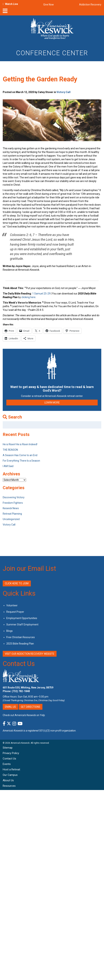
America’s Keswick (20, 743)
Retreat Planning (12, 514)
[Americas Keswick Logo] (52, 29)
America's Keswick (13, 731)
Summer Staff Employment (22, 625)
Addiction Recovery (90, 5)
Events (7, 764)
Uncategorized (11, 519)
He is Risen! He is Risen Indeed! (20, 444)
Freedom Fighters (13, 503)
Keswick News (11, 508)
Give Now (49, 5)
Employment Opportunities (22, 618)
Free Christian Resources (21, 637)
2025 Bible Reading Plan (20, 644)
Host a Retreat (11, 769)
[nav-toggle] (5, 12)
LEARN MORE (52, 403)
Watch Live (12, 4)
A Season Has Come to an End (20, 455)
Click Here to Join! (17, 583)
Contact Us (19, 664)
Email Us (10, 707)
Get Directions (31, 707)
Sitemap (8, 748)
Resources (9, 786)
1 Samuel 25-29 (41, 294)
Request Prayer (15, 612)
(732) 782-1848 (21, 691)
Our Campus (10, 775)
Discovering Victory (14, 497)
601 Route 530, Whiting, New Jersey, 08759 (28, 688)
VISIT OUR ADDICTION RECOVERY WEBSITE (30, 654)
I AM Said (8, 466)
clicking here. (29, 297)
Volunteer (12, 605)
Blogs (10, 631)
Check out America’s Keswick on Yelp (24, 715)
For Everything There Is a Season (21, 461)
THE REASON (10, 450)
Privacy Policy (11, 753)
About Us (8, 780)
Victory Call (64, 92)
